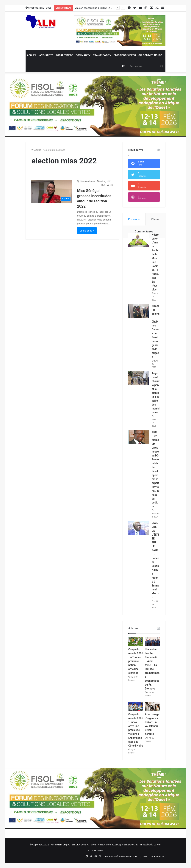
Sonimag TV (83, 55)
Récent (155, 219)
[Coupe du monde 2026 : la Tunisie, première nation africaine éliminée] (136, 641)
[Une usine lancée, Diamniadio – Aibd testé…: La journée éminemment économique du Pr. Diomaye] (152, 641)
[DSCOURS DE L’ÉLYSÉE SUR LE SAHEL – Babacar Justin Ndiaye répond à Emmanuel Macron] (139, 528)
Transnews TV (102, 55)
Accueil (32, 55)
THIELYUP (60, 845)
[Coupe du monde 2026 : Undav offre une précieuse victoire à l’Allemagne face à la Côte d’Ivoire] (136, 706)
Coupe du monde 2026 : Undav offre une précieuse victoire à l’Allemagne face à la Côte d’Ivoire (136, 730)
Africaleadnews (88, 182)
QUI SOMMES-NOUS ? (150, 55)
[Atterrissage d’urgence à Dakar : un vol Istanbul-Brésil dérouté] (152, 706)
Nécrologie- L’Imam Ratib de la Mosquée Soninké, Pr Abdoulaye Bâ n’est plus (155, 262)
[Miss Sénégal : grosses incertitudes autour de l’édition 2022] (52, 191)
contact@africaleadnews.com (121, 857)
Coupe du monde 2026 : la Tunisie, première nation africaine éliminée (136, 661)
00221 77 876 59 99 (154, 857)
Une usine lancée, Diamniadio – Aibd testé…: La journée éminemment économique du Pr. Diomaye (152, 669)
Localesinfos (65, 55)
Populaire (134, 219)
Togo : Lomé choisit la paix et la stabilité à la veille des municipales (156, 393)
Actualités (46, 55)
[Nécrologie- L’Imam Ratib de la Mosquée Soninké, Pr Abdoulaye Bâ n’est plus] (139, 240)
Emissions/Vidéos (125, 55)
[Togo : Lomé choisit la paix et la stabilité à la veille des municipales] (139, 378)
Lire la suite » (87, 231)
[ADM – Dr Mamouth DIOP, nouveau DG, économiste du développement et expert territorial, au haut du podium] (139, 437)
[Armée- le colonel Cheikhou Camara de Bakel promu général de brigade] (139, 311)
